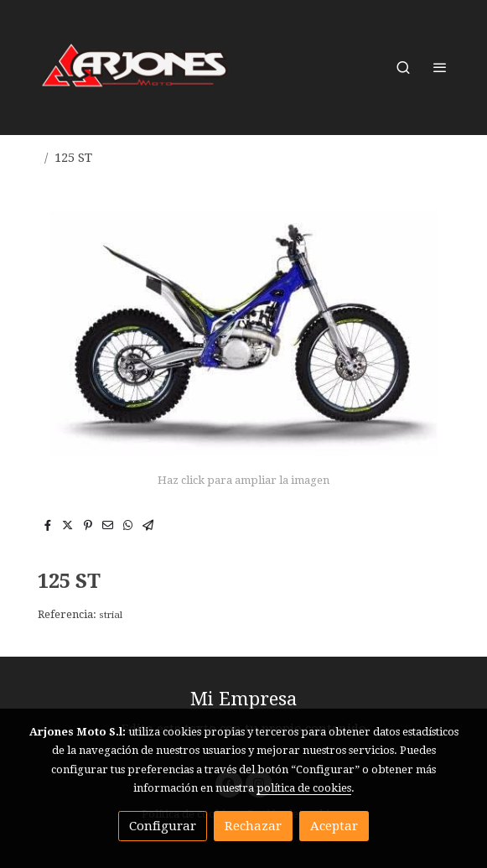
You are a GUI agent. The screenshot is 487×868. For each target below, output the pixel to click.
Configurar (163, 826)
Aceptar (334, 826)
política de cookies (304, 788)
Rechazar (253, 826)
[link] (135, 68)
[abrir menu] (440, 67)
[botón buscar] (403, 67)
